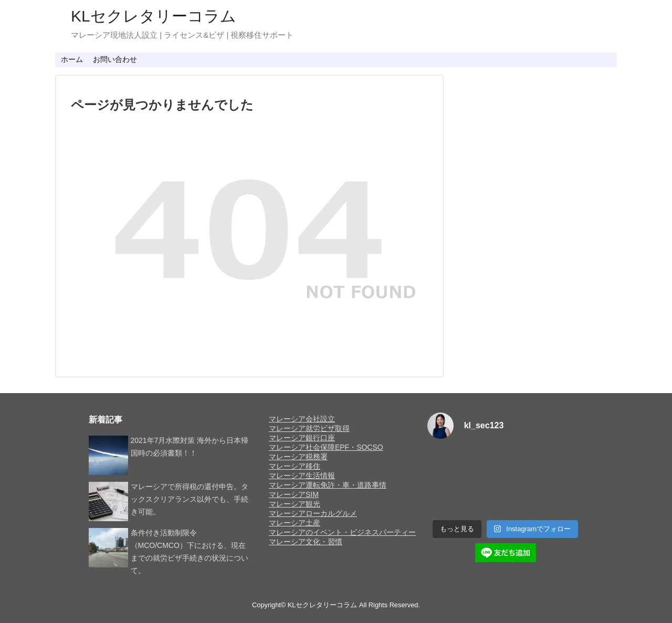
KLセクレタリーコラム (154, 16)
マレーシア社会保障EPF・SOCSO (326, 447)
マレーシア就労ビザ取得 (309, 428)
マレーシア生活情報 (302, 476)
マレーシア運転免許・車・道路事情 (328, 485)
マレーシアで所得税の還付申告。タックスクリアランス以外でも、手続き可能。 (190, 499)
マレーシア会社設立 (302, 419)
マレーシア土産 (295, 523)
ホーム (72, 59)
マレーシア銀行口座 (302, 438)
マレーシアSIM (294, 494)
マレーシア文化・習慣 (306, 542)
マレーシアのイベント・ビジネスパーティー (342, 532)
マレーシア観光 (295, 504)
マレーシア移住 (295, 466)
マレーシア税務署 (298, 457)
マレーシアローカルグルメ (313, 513)
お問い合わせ (115, 59)
